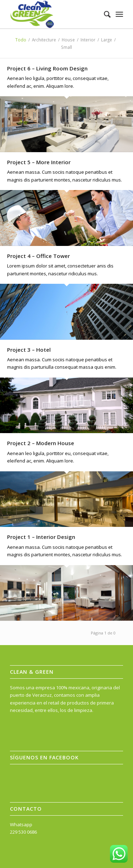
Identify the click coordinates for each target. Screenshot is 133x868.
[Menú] (119, 14)
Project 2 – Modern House (41, 443)
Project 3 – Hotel (29, 350)
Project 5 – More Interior (39, 162)
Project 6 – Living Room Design (47, 68)
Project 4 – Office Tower (38, 256)
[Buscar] (104, 14)
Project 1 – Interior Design (41, 537)
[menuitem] (104, 14)
